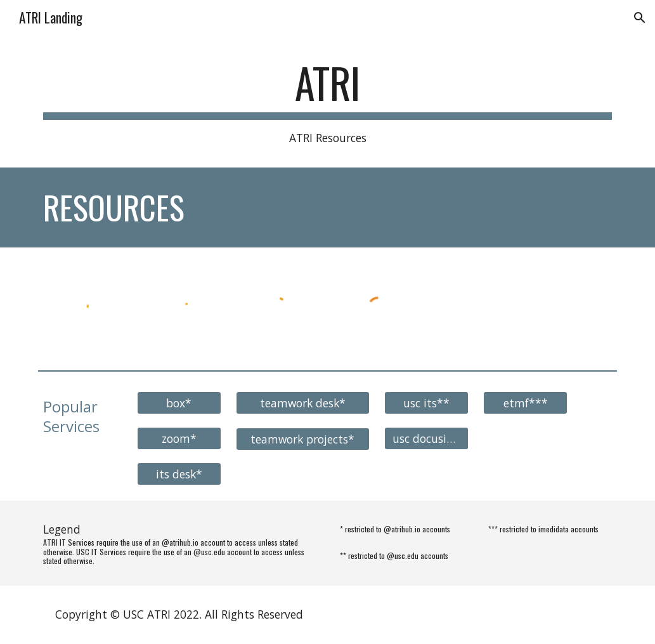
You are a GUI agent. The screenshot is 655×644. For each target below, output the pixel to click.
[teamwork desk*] (303, 403)
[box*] (179, 403)
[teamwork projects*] (303, 439)
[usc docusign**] (426, 438)
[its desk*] (179, 474)
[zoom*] (179, 438)
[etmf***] (525, 403)
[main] (328, 103)
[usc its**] (426, 403)
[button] (640, 18)
